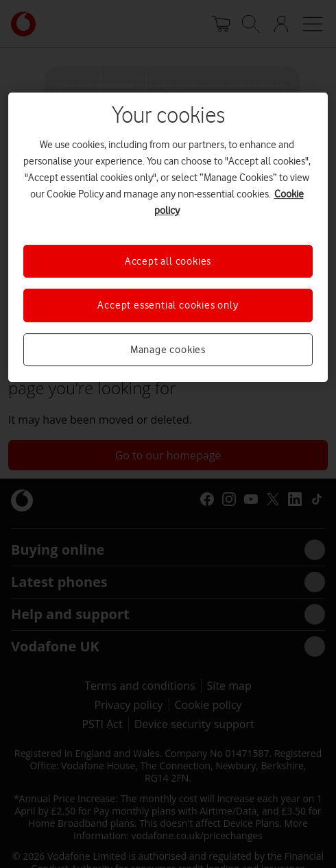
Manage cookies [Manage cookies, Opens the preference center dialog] (168, 350)
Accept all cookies (168, 261)
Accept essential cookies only (168, 305)
